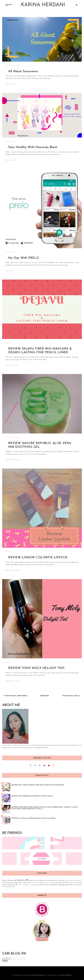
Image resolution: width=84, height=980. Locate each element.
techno (4, 887)
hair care (22, 883)
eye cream (70, 881)
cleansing (52, 880)
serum (47, 885)
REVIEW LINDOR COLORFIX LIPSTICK (38, 558)
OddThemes (66, 975)
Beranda (45, 696)
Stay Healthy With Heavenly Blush (33, 147)
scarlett (39, 885)
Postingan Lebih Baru (16, 696)
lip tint (62, 883)
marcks (20, 885)
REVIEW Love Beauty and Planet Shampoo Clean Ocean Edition (34, 818)
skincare (55, 885)
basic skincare (13, 66)
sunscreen (77, 885)
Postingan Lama (71, 696)
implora (42, 883)
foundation (6, 883)
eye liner (78, 881)
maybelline (26, 885)
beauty (9, 343)
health (29, 883)
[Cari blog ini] (14, 959)
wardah (11, 887)
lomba (75, 883)
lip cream (55, 883)
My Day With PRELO (24, 258)
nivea (33, 885)
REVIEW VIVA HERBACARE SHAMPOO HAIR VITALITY (32, 796)
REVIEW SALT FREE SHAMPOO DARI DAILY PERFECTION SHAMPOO (38, 785)
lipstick (69, 883)
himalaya (36, 883)
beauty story (33, 880)
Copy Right (61, 881)
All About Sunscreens (23, 71)
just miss (49, 883)
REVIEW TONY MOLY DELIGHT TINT (36, 668)
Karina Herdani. (39, 975)
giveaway (10, 142)
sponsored (66, 885)
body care (43, 880)
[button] (9, 5)
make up (11, 885)
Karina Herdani (43, 5)
